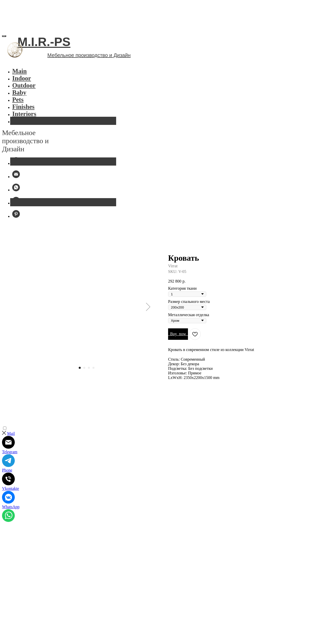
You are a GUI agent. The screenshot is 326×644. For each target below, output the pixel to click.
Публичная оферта (22, 594)
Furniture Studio (26, 616)
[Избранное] (16, 51)
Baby (28, 104)
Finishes (33, 120)
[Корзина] (16, 63)
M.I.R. (21, 576)
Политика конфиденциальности (46, 582)
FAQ (46, 588)
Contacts (34, 137)
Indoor (23, 79)
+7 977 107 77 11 (26, 632)
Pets (26, 112)
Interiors (34, 129)
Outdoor (33, 96)
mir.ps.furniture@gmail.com (36, 640)
